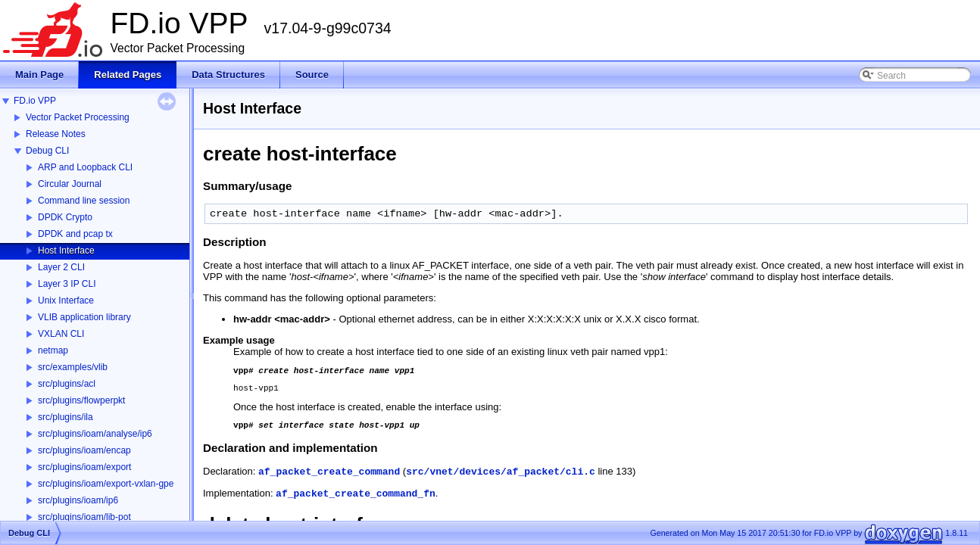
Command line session (84, 201)
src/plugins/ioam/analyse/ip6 (95, 434)
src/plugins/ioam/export (84, 467)
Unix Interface (66, 301)
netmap (53, 350)
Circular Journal (70, 184)
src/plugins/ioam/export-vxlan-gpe (106, 484)
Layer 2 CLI (61, 267)
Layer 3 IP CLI (67, 284)
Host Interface (66, 251)
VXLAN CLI (61, 334)
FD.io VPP (35, 101)
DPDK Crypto (65, 217)
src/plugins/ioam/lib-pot (84, 517)
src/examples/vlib (73, 367)
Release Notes (56, 134)
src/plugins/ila (66, 417)
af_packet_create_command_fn (356, 501)
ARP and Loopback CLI (85, 167)
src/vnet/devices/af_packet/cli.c (501, 479)
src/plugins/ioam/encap (84, 450)
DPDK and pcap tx (75, 234)
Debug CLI (47, 151)
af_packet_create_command (329, 479)
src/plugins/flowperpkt (81, 400)
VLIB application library (84, 317)
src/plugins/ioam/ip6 (78, 500)
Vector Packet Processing (78, 117)
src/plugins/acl (67, 384)
